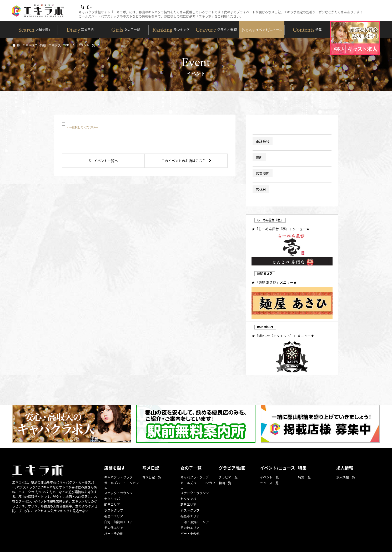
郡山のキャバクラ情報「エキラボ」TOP (41, 45)
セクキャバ (112, 499)
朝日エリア (112, 505)
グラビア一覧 (228, 477)
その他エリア (114, 528)
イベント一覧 (86, 45)
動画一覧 (225, 483)
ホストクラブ (114, 510)
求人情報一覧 (346, 477)
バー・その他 (114, 534)
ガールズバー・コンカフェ (122, 485)
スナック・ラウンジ (118, 493)
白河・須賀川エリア (118, 522)
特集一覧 (304, 477)
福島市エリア (114, 516)
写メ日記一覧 (152, 477)
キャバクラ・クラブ (118, 477)
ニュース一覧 (269, 483)
